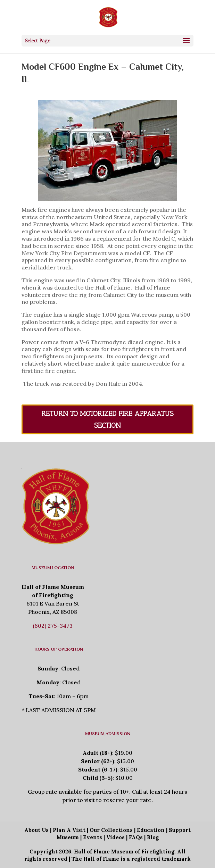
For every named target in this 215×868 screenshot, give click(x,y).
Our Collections (111, 830)
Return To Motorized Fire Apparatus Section (107, 419)
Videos (115, 837)
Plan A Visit (69, 830)
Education (151, 830)
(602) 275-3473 (53, 626)
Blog (153, 837)
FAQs (136, 837)
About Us (36, 830)
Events (93, 837)
